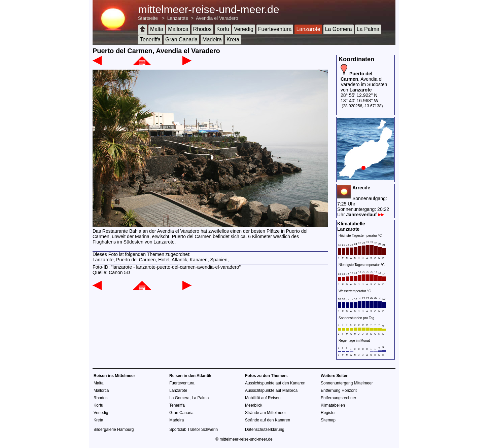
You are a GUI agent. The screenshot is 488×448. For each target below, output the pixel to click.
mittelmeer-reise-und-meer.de (209, 9)
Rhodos (202, 29)
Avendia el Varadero (217, 18)
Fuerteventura (275, 29)
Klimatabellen (333, 405)
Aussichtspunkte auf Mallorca (271, 390)
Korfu (223, 29)
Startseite (148, 18)
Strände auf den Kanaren (268, 420)
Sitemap (328, 420)
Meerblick (254, 405)
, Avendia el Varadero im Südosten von (364, 82)
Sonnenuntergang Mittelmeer (347, 383)
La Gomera (339, 29)
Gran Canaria (181, 40)
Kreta (233, 40)
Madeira (212, 40)
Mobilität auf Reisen (263, 398)
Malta (157, 29)
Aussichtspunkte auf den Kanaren (275, 383)
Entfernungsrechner (338, 398)
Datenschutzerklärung (265, 430)
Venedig (244, 29)
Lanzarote (178, 18)
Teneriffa (150, 40)
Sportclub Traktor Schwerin (194, 430)
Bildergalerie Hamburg (114, 430)
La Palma (368, 29)
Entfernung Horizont (339, 390)
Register (328, 413)
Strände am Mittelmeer (265, 413)
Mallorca (178, 29)
